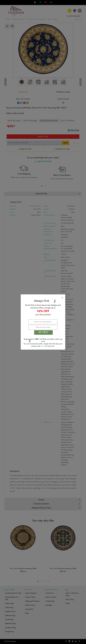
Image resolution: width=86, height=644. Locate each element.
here (43, 346)
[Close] (43, 298)
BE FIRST (43, 332)
